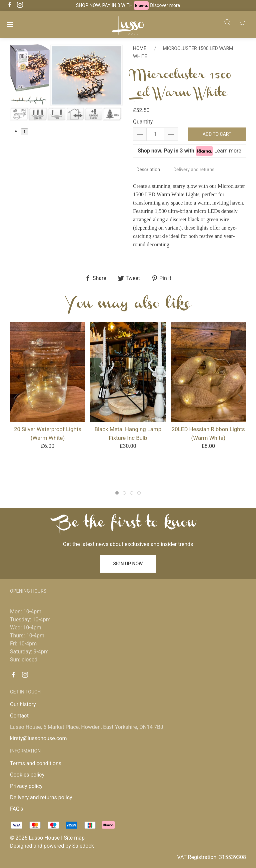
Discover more (165, 5)
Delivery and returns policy (41, 797)
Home (140, 48)
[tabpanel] (66, 82)
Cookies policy (27, 775)
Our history (23, 704)
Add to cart (217, 134)
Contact (19, 716)
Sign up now (128, 564)
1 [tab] (24, 132)
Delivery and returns (194, 170)
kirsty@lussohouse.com (38, 738)
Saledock (83, 846)
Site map (74, 838)
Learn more (228, 151)
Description (148, 170)
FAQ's (16, 809)
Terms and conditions (36, 763)
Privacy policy (26, 786)
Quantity (143, 122)
